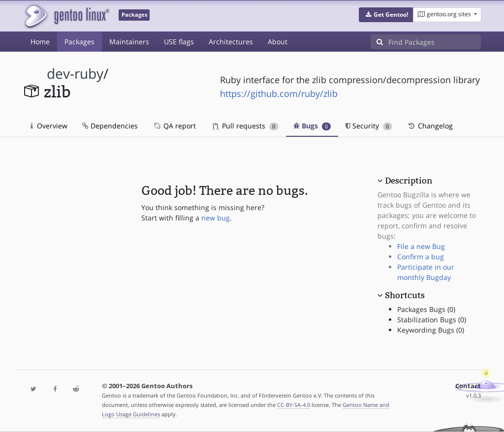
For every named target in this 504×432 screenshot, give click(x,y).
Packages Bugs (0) (426, 309)
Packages (79, 42)
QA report (174, 126)
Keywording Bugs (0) (431, 330)
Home (40, 42)
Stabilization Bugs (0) (432, 320)
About (278, 42)
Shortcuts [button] (405, 295)
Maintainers (129, 42)
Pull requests (246, 126)
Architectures (231, 42)
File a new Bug (421, 246)
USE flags (179, 42)
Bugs (312, 126)
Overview (49, 126)
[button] (386, 15)
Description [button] (409, 181)
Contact (468, 386)
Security (369, 126)
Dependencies (110, 126)
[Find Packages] (435, 42)
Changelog (430, 126)
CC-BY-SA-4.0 (294, 405)
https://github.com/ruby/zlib (279, 93)
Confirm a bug (421, 257)
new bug (216, 218)
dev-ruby (75, 74)
